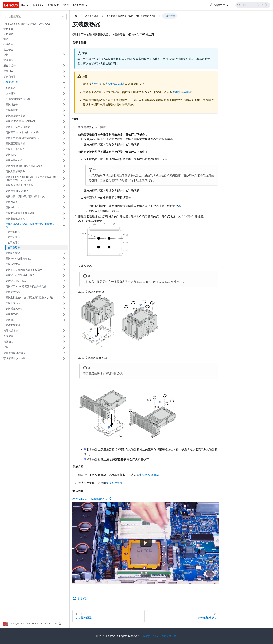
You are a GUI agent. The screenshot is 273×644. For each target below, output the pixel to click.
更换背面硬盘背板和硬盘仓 (20, 275)
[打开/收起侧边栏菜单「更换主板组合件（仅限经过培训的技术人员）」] (64, 298)
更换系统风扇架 (14, 309)
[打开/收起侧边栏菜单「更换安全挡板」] (64, 292)
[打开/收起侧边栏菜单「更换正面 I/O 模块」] (64, 149)
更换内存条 (12, 202)
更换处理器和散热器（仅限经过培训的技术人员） (30, 226)
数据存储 (54, 5)
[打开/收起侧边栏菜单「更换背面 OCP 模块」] (64, 281)
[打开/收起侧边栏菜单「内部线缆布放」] (64, 331)
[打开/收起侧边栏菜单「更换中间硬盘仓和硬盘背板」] (64, 213)
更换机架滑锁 (13, 253)
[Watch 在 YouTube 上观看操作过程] (146, 543)
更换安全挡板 (13, 292)
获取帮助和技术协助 (14, 358)
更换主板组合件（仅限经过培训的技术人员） (30, 298)
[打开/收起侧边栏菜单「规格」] (64, 55)
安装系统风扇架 (149, 475)
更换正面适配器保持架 (18, 127)
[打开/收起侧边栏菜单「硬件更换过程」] (64, 82)
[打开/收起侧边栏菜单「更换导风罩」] (64, 110)
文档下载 (8, 29)
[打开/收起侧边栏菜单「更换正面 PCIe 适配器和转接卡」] (64, 138)
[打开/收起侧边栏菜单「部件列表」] (64, 71)
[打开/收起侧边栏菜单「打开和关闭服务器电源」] (64, 99)
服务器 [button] (37, 5)
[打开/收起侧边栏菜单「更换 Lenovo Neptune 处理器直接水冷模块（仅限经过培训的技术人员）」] (64, 178)
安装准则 (10, 88)
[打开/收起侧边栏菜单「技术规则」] (64, 94)
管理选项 (8, 60)
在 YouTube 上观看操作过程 (92, 499)
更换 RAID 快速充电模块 (19, 259)
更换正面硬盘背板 (15, 144)
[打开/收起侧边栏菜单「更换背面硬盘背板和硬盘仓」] (64, 275)
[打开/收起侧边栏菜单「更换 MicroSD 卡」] (64, 208)
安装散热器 (14, 248)
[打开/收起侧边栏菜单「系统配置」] (64, 336)
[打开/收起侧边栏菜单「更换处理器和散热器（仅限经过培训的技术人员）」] (64, 226)
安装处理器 (14, 242)
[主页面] (76, 16)
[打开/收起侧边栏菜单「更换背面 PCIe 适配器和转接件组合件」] (64, 287)
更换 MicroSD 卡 (15, 207)
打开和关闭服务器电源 (18, 99)
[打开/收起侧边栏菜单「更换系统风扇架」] (64, 309)
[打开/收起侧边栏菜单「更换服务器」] (64, 105)
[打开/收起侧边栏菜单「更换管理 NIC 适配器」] (64, 191)
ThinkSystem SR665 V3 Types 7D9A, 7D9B (27, 24)
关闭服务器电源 (182, 92)
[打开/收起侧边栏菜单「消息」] (64, 347)
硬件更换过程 (11, 82)
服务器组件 (10, 65)
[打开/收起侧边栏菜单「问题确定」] (64, 342)
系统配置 (8, 336)
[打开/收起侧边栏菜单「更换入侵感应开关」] (64, 172)
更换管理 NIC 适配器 (17, 191)
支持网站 (8, 34)
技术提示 (8, 44)
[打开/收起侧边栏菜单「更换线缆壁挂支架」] (64, 116)
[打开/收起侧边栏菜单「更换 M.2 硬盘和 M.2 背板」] (64, 185)
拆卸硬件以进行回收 (14, 353)
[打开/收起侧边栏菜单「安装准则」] (64, 88)
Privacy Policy (149, 636)
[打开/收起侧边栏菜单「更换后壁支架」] (64, 264)
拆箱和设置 (10, 77)
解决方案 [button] (79, 5)
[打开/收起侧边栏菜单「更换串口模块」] (64, 314)
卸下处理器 (14, 237)
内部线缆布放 (11, 330)
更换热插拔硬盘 (14, 160)
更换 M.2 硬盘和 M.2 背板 (19, 185)
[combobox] (9, 16)
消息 (6, 347)
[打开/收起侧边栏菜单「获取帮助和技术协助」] (64, 358)
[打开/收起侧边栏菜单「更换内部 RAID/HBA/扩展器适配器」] (64, 166)
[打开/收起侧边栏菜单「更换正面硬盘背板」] (64, 144)
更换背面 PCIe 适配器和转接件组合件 (26, 286)
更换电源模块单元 (15, 219)
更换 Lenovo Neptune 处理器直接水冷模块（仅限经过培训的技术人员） (31, 178)
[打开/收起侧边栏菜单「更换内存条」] (64, 202)
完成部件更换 (13, 325)
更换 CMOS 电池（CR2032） (22, 121)
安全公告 (8, 49)
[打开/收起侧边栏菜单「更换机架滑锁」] (64, 253)
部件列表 (8, 71)
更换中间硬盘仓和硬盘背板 (20, 213)
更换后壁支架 (13, 264)
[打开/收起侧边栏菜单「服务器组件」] (64, 66)
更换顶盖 (10, 320)
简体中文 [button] (218, 5)
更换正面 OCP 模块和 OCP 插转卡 (24, 132)
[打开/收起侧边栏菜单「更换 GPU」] (64, 155)
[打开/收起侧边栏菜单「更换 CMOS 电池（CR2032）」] (64, 121)
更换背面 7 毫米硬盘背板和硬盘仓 (24, 270)
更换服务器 (12, 105)
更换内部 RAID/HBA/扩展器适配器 (24, 166)
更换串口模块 (13, 314)
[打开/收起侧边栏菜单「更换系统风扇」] (64, 303)
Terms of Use (168, 636)
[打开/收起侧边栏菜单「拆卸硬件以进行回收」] (64, 353)
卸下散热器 (14, 232)
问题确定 (8, 342)
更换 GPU (11, 155)
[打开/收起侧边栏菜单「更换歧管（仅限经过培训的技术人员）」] (64, 196)
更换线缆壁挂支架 (15, 116)
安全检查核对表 (115, 84)
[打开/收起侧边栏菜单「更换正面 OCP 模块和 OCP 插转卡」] (64, 133)
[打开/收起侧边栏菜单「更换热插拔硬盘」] (64, 160)
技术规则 (10, 93)
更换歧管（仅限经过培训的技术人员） (26, 196)
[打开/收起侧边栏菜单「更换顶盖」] (64, 320)
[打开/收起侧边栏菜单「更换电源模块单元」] (64, 219)
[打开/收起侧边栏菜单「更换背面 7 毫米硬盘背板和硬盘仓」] (64, 270)
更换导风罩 (12, 110)
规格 (6, 55)
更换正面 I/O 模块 (15, 149)
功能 (6, 39)
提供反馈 (80, 599)
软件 (66, 5)
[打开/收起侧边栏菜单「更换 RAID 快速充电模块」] (64, 259)
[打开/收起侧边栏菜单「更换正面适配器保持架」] (64, 127)
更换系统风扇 (13, 303)
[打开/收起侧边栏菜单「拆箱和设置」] (64, 77)
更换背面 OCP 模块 (16, 281)
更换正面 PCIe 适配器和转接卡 (22, 138)
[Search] (253, 5)
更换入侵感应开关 (15, 171)
